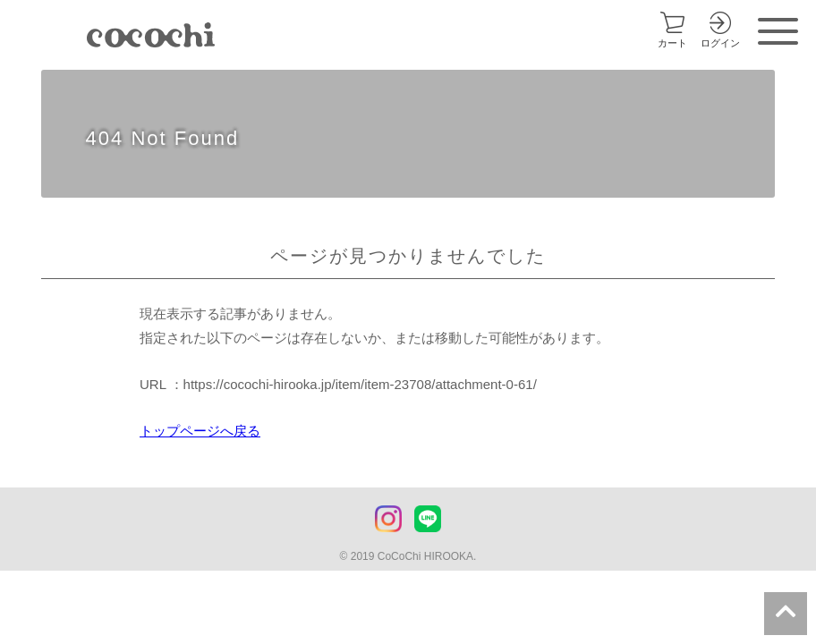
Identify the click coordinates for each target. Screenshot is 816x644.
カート (672, 43)
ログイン (720, 43)
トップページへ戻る (200, 431)
